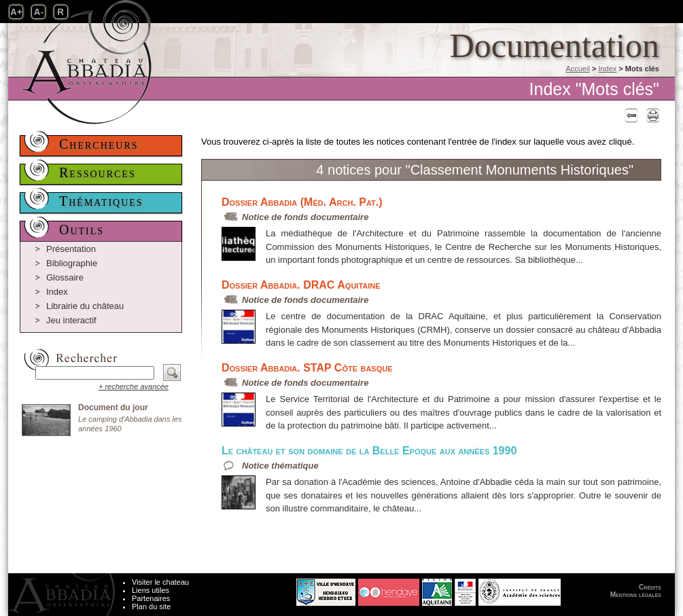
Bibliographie (72, 263)
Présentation (71, 249)
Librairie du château (85, 306)
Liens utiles (151, 590)
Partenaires (151, 598)
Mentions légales (636, 595)
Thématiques (101, 201)
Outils (82, 230)
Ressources (98, 173)
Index (607, 69)
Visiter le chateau (160, 582)
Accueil (577, 69)
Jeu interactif (71, 320)
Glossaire (65, 277)
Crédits (650, 587)
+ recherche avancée (134, 386)
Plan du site (151, 606)
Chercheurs (99, 144)
